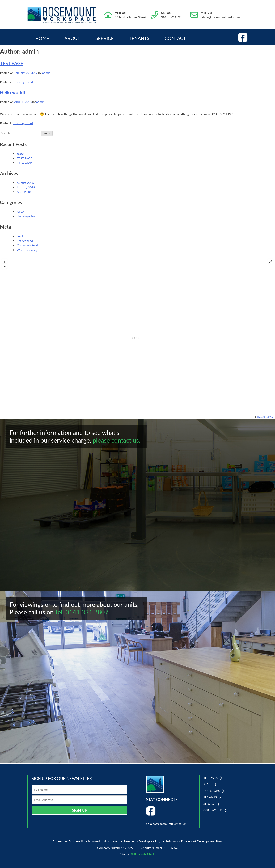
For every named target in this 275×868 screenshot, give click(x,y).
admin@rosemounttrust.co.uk (220, 17)
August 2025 (25, 183)
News (21, 212)
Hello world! (13, 92)
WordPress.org (27, 250)
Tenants (139, 38)
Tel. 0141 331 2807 (82, 612)
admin (46, 73)
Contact (175, 38)
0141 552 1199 (171, 17)
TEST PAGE (12, 63)
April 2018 (24, 192)
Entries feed (25, 241)
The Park (211, 778)
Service (105, 38)
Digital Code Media (143, 854)
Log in (21, 236)
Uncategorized (23, 82)
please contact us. (116, 440)
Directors (212, 791)
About (72, 38)
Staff (208, 784)
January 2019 (26, 187)
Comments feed (27, 245)
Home (42, 38)
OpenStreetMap (265, 417)
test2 (20, 154)
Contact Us (213, 810)
